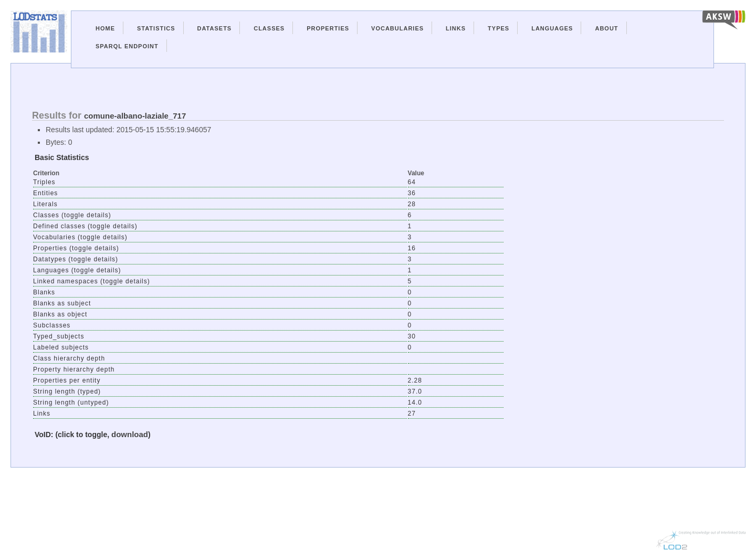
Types (498, 28)
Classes (269, 28)
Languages (552, 28)
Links (456, 28)
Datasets (215, 28)
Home (105, 28)
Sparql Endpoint (127, 46)
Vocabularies (397, 28)
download (130, 434)
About (606, 28)
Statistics (156, 28)
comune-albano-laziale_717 (135, 116)
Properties (328, 28)
